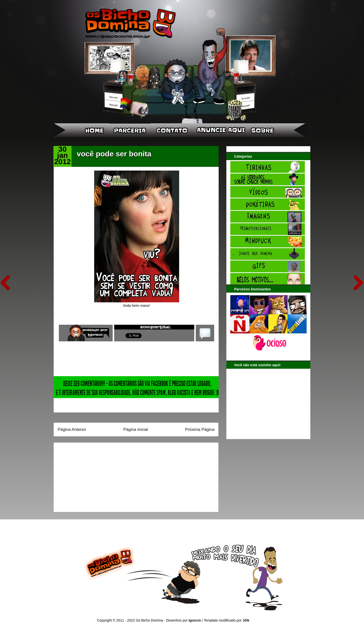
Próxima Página (200, 430)
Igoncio (195, 620)
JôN (246, 620)
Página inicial (136, 430)
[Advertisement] (89, 476)
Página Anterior (72, 430)
